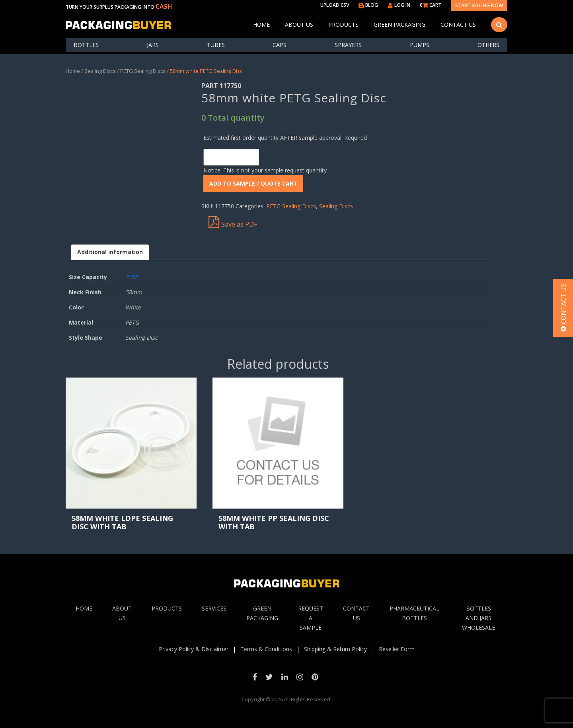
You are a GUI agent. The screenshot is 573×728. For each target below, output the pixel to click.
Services (214, 608)
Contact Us (458, 24)
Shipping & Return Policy (335, 649)
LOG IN (399, 5)
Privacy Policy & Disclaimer (194, 649)
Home (261, 24)
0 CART (431, 5)
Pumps (420, 45)
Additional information (110, 252)
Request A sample (311, 618)
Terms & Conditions (266, 649)
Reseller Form (397, 649)
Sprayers (348, 45)
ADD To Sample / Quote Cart (253, 183)
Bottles (86, 45)
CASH (164, 6)
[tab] (110, 252)
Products (343, 24)
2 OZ (132, 277)
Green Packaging (400, 24)
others (488, 45)
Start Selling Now (479, 5)
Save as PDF (233, 222)
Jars (153, 45)
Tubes (216, 45)
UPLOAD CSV (335, 5)
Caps (280, 45)
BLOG (368, 5)
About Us (299, 24)
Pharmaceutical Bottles (414, 613)
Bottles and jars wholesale (478, 618)
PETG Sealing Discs (143, 71)
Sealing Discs (100, 71)
